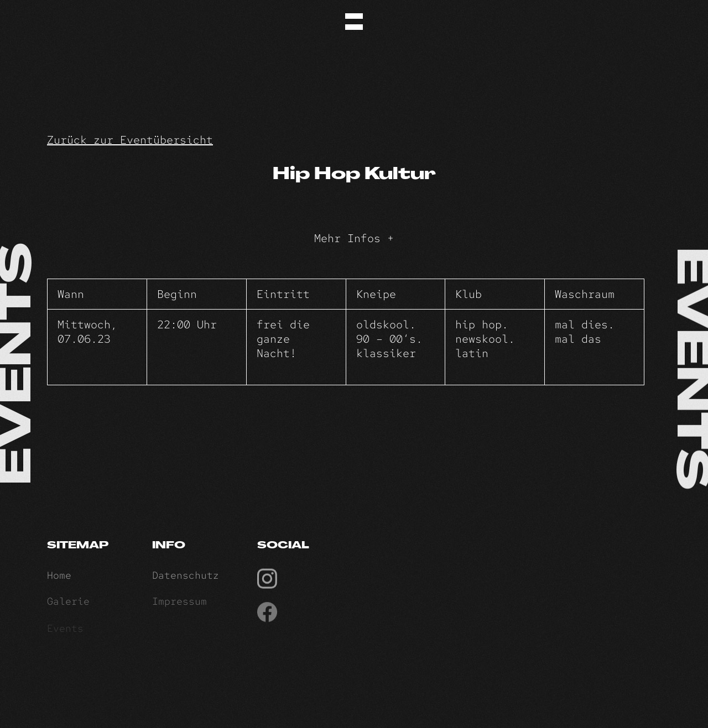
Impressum (179, 604)
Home (59, 577)
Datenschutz (186, 577)
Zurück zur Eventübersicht (130, 140)
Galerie (68, 604)
